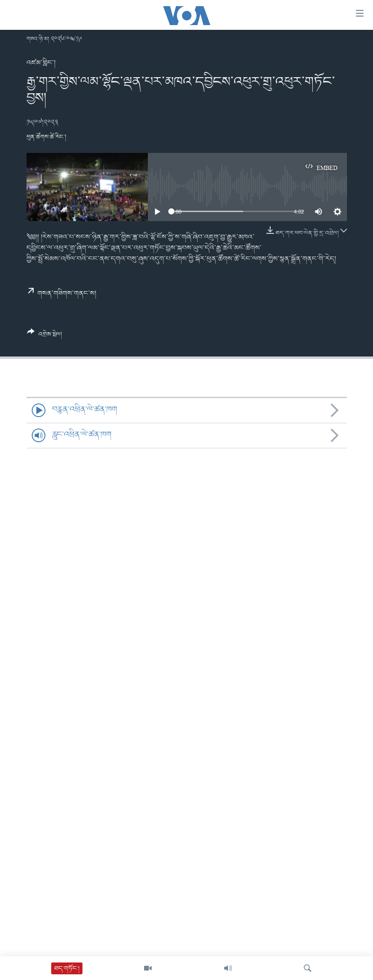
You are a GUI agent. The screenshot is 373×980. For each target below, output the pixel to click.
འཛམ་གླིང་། (41, 63)
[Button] (45, 337)
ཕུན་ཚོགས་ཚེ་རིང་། (46, 137)
